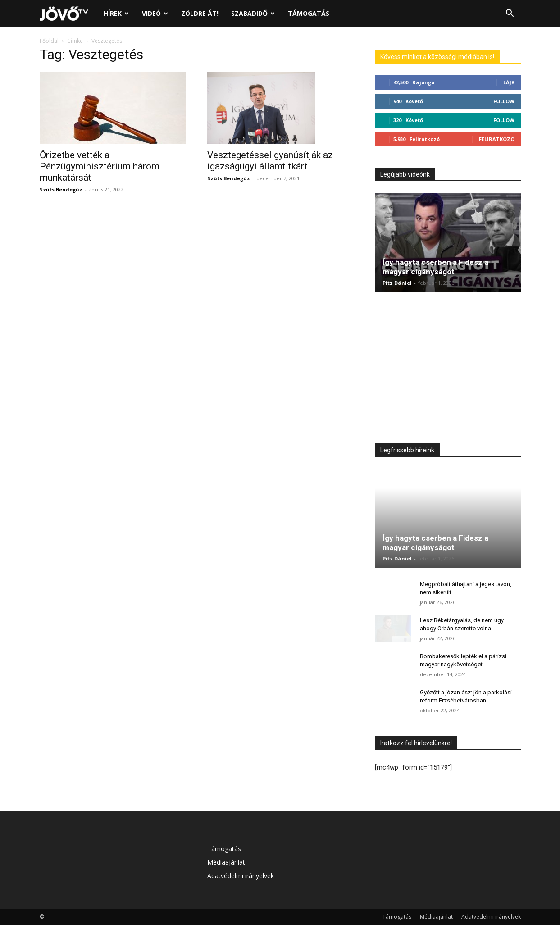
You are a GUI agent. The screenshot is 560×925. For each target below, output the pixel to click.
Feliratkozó (497, 139)
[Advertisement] (448, 370)
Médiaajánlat (226, 862)
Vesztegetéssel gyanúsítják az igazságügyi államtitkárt (270, 161)
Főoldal (49, 41)
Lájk (509, 82)
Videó (155, 13)
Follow (504, 101)
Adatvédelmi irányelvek (241, 876)
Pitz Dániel (397, 283)
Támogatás (309, 13)
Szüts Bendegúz (61, 189)
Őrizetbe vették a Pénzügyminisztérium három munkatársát (100, 166)
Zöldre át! (200, 13)
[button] (510, 14)
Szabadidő (253, 13)
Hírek (116, 13)
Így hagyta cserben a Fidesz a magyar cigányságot (435, 267)
